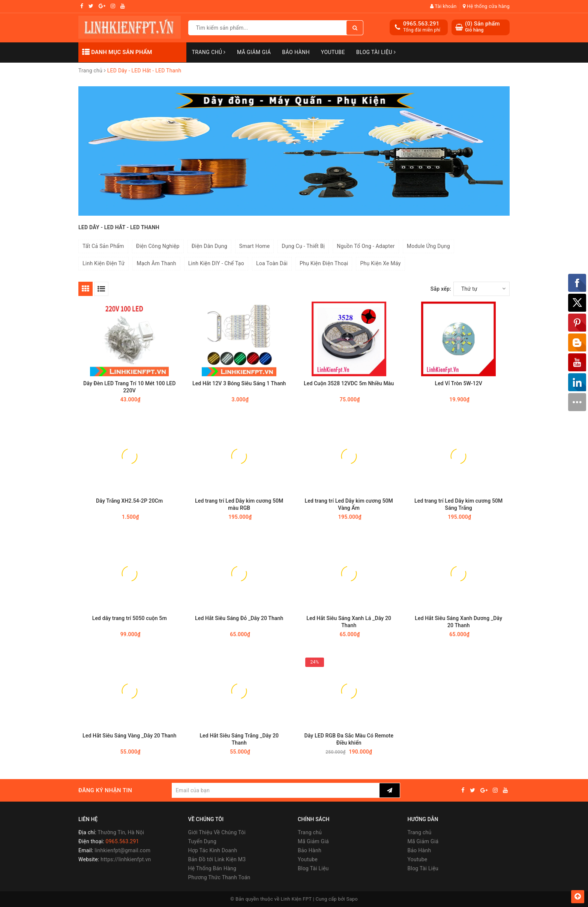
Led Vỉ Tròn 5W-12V (459, 383)
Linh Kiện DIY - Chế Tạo (216, 263)
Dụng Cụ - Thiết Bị (303, 246)
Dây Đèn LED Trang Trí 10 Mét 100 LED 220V (129, 387)
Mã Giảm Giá (254, 52)
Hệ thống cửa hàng (486, 6)
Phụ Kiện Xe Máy (380, 263)
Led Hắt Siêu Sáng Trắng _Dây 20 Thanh (239, 739)
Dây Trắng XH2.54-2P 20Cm (129, 501)
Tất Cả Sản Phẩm (103, 246)
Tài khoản (443, 6)
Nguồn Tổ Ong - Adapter (366, 246)
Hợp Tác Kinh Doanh (213, 850)
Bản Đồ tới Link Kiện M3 (217, 859)
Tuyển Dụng (202, 841)
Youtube (333, 52)
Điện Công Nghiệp (158, 246)
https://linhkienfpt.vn (126, 859)
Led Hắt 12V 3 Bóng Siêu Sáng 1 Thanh (239, 383)
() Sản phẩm (482, 27)
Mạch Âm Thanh (156, 263)
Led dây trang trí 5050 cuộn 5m (130, 618)
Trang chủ (209, 52)
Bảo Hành (296, 52)
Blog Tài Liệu (376, 52)
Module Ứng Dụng (428, 246)
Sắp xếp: (441, 289)
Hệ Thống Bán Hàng (212, 868)
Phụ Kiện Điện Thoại (324, 263)
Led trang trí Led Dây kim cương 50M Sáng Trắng (458, 504)
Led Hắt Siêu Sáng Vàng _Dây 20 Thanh (129, 736)
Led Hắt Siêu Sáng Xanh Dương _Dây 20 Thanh (458, 622)
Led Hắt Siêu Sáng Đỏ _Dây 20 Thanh (239, 618)
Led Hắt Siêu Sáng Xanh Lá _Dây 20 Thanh (349, 622)
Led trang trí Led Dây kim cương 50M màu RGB (239, 504)
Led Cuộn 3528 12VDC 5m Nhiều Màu (349, 383)
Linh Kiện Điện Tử (103, 263)
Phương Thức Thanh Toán (219, 877)
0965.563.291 (421, 24)
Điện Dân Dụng (209, 246)
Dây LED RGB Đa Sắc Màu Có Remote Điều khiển (349, 739)
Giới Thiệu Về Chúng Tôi (217, 832)
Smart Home (255, 246)
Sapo (352, 899)
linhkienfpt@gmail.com (122, 850)
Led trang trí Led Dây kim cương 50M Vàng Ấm (349, 504)
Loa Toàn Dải (272, 263)
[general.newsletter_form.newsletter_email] (275, 790)
